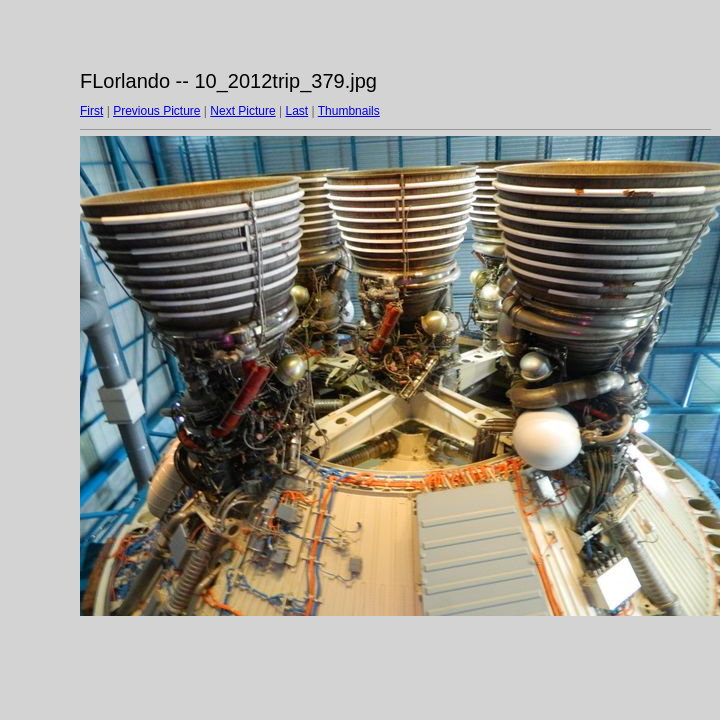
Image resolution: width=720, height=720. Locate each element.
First (91, 111)
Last (296, 111)
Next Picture (242, 111)
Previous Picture (156, 111)
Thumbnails (349, 111)
